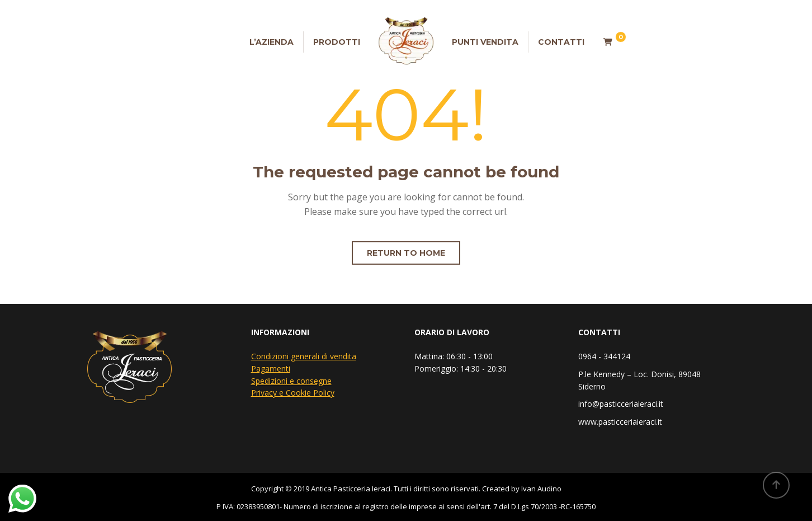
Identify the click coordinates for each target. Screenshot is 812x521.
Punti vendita (485, 42)
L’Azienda (272, 42)
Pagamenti (271, 369)
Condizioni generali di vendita (304, 356)
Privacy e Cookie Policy (293, 393)
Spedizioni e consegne (291, 381)
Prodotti (337, 42)
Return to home (406, 253)
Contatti (561, 42)
